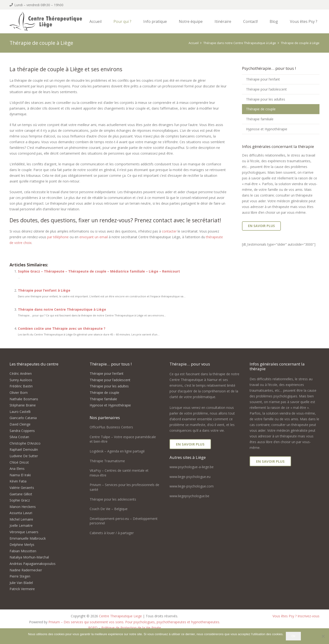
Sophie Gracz (20, 500)
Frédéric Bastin (21, 386)
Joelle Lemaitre (21, 525)
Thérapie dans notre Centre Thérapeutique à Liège (62, 309)
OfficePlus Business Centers (111, 427)
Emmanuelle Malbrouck (28, 538)
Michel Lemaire (21, 519)
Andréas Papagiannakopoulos (33, 564)
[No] (323, 636)
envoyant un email (94, 237)
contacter (169, 231)
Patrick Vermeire (22, 589)
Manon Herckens (23, 507)
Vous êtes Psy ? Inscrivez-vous (296, 616)
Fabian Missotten (23, 551)
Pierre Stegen (20, 576)
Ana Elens (17, 469)
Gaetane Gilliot (21, 494)
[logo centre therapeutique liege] (52, 22)
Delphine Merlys (22, 545)
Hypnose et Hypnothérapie (267, 129)
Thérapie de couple (261, 109)
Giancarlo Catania (23, 418)
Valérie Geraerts (22, 488)
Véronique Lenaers (24, 532)
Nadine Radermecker (26, 570)
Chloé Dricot (19, 462)
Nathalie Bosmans (24, 399)
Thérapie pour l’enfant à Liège (44, 290)
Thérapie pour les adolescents (113, 499)
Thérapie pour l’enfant (263, 79)
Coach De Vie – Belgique (109, 509)
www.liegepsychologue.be (189, 496)
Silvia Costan (19, 437)
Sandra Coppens (22, 431)
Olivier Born (19, 393)
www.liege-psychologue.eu (190, 477)
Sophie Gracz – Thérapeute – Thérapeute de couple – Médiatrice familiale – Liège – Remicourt (99, 271)
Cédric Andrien (21, 373)
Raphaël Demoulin (24, 449)
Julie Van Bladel (21, 583)
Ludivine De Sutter (24, 456)
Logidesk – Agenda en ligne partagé (117, 451)
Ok (293, 636)
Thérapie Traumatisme (107, 461)
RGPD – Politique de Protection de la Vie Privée (125, 628)
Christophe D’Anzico (25, 443)
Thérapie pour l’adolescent (266, 89)
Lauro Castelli (20, 412)
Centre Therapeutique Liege (120, 616)
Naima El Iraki (20, 475)
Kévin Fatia (18, 481)
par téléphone (58, 237)
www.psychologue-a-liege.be (192, 467)
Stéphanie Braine (23, 405)
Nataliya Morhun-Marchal (29, 557)
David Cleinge (20, 424)
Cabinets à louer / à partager (112, 533)
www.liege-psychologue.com (192, 486)
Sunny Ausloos (21, 380)
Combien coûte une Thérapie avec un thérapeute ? (62, 328)
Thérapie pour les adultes (266, 99)
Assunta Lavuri (21, 513)
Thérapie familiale (260, 119)
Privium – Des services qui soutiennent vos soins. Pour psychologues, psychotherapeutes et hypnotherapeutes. (134, 622)
